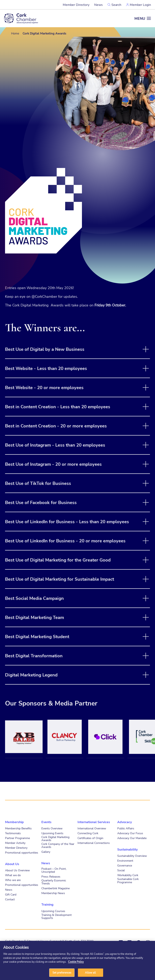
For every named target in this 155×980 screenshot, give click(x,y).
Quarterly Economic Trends (54, 882)
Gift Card (11, 894)
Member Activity (15, 843)
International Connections (94, 843)
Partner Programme (17, 838)
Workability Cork (128, 875)
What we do (13, 875)
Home (15, 33)
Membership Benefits (18, 828)
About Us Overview (17, 870)
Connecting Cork (88, 833)
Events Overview (52, 828)
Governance (125, 865)
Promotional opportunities (22, 852)
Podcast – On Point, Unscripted (54, 870)
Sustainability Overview (132, 856)
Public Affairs (126, 828)
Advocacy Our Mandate (132, 838)
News (98, 5)
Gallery (46, 852)
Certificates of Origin (90, 838)
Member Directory (76, 5)
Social (121, 870)
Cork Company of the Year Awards (58, 845)
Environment (125, 861)
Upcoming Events (52, 833)
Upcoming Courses (53, 911)
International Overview (92, 828)
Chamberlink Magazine (56, 888)
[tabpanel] (24, 749)
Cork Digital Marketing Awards (55, 838)
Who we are (13, 880)
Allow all (90, 974)
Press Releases (51, 876)
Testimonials (13, 833)
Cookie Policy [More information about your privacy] (76, 963)
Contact (10, 899)
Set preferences (62, 974)
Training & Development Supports (57, 916)
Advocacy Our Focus (130, 833)
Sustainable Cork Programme (128, 880)
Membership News (53, 893)
